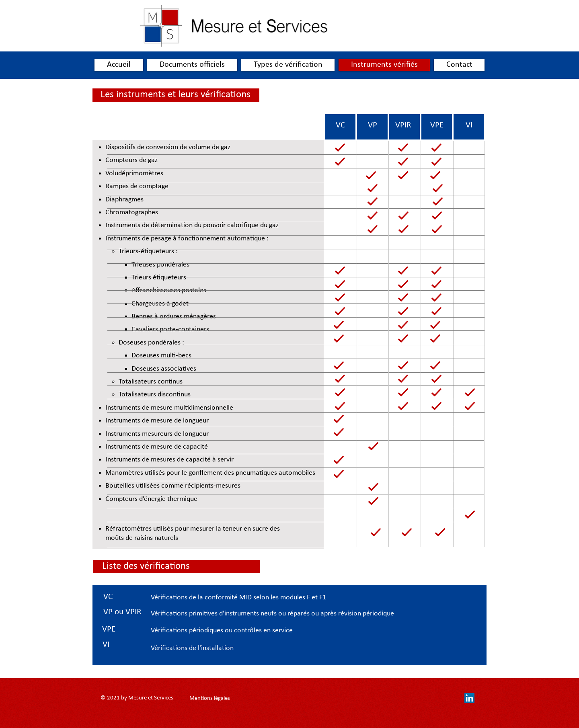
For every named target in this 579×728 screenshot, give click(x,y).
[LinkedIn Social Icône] (469, 698)
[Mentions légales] (209, 698)
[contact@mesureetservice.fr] (294, 698)
